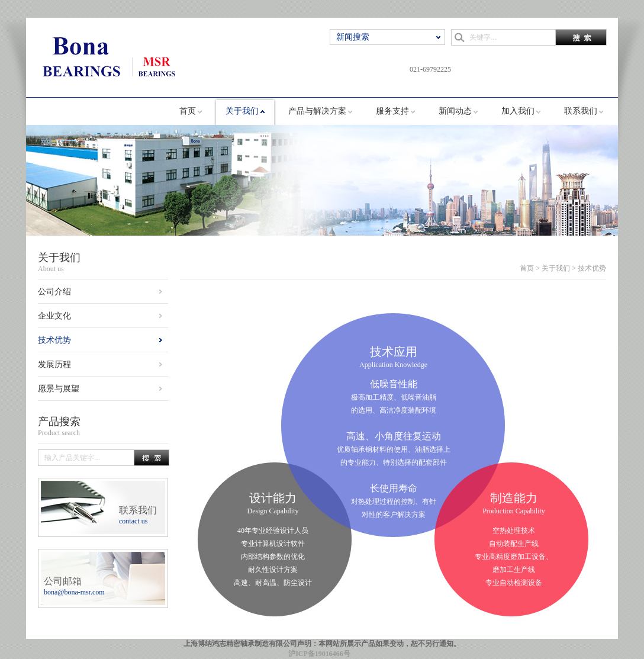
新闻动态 (455, 111)
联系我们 (581, 111)
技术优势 (54, 340)
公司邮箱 (74, 586)
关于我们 (242, 111)
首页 (188, 111)
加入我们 (518, 111)
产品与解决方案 (317, 111)
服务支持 (392, 111)
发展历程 (54, 364)
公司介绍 (54, 292)
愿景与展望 (59, 389)
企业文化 (54, 316)
